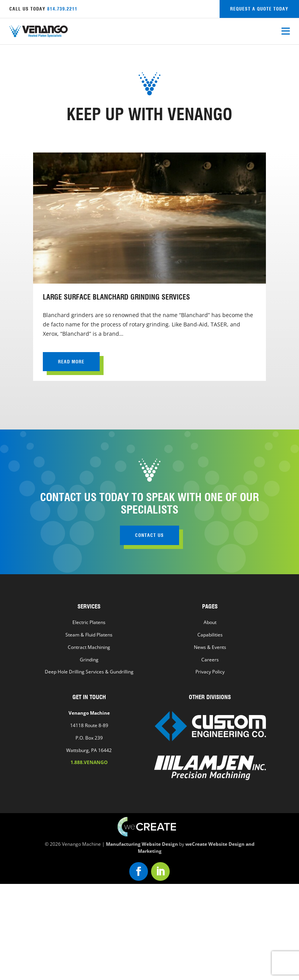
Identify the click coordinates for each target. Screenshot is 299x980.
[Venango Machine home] (39, 31)
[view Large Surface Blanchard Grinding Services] (149, 267)
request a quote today (259, 9)
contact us (149, 535)
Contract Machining (89, 647)
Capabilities (210, 635)
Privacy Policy (210, 672)
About (210, 622)
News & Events (210, 647)
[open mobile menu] (286, 32)
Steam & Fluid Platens (89, 635)
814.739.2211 (62, 9)
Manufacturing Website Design (142, 844)
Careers (210, 660)
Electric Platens (89, 622)
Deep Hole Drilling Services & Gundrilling (89, 672)
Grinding (89, 660)
